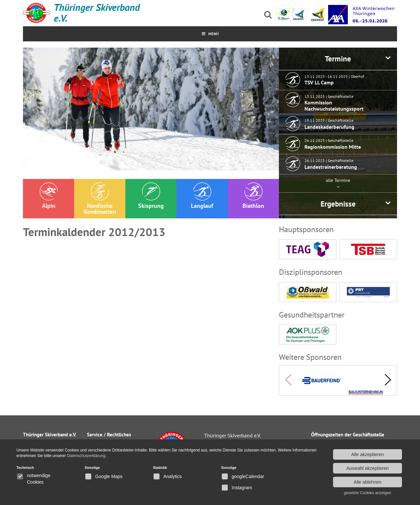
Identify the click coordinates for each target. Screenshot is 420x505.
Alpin (49, 196)
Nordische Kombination (100, 199)
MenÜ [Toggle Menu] (210, 34)
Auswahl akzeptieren (367, 468)
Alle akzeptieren (367, 454)
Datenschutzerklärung (86, 456)
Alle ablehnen (368, 482)
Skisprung (151, 196)
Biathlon (253, 196)
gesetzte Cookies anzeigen (367, 493)
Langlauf (202, 196)
